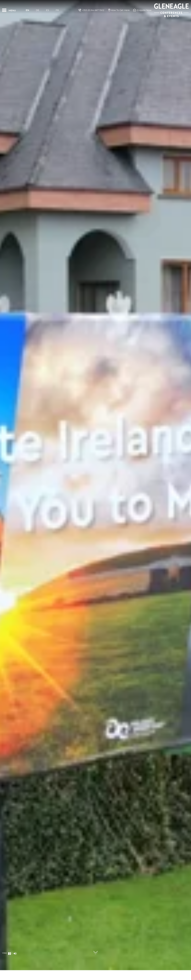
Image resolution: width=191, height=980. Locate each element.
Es (48, 10)
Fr (57, 10)
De (38, 10)
